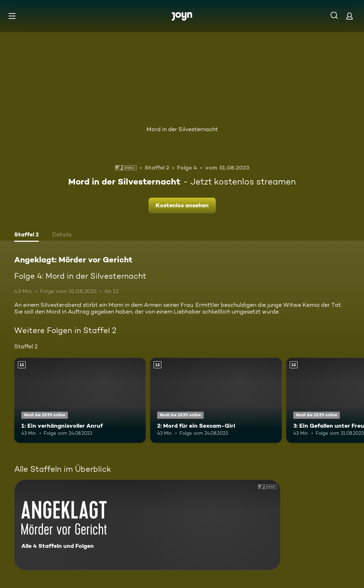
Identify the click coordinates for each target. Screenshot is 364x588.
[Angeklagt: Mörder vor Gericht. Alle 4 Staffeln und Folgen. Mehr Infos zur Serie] (147, 525)
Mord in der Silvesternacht (182, 129)
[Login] (349, 16)
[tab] (26, 235)
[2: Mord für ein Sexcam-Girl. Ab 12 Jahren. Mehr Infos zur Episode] (216, 400)
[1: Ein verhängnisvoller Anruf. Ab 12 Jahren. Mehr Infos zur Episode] (80, 400)
